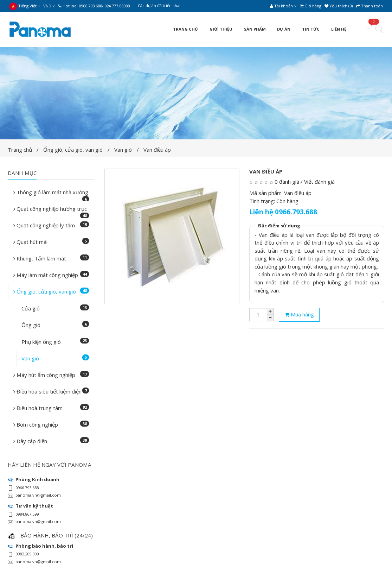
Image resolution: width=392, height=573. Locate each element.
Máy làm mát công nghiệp (51, 275)
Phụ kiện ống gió (55, 342)
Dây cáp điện (51, 441)
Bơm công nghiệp (51, 424)
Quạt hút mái (51, 242)
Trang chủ (20, 150)
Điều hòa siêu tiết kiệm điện (51, 391)
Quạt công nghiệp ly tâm (51, 225)
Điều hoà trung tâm (51, 408)
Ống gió (55, 325)
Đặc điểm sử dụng (279, 226)
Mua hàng (299, 314)
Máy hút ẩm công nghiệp (51, 375)
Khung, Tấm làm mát (51, 258)
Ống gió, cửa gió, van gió (73, 150)
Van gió (123, 150)
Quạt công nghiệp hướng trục (51, 211)
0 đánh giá (287, 182)
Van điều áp (157, 150)
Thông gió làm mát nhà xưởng (51, 194)
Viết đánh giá (319, 182)
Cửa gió (55, 308)
